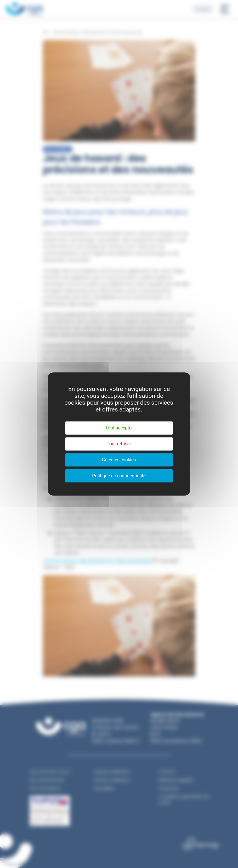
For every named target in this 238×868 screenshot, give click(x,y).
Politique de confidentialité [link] (119, 476)
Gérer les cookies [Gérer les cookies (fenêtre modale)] (119, 460)
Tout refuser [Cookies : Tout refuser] (119, 444)
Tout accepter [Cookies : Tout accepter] (119, 428)
